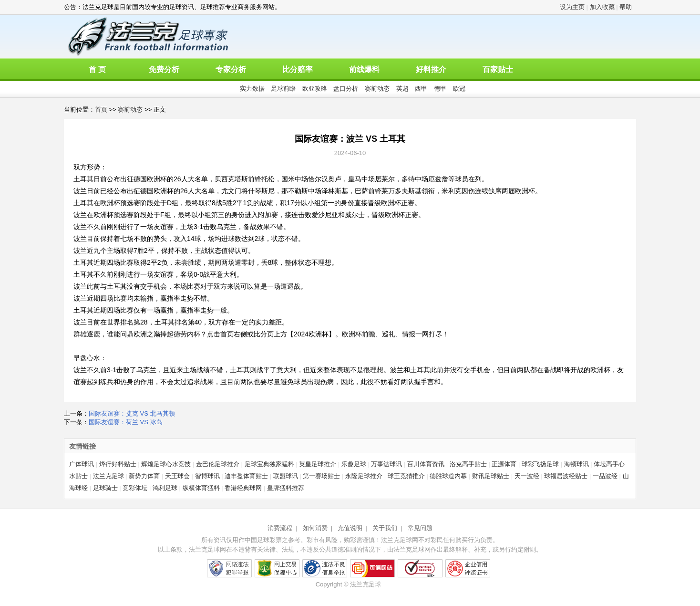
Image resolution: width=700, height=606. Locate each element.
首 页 (97, 69)
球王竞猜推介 (406, 476)
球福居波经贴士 (566, 476)
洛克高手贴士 (468, 464)
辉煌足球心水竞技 (166, 464)
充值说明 (350, 528)
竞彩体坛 (135, 488)
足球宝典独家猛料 (269, 464)
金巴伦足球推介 (218, 464)
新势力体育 (144, 476)
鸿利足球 (165, 488)
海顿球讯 (576, 464)
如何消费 (315, 528)
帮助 (626, 7)
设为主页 (572, 7)
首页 (101, 110)
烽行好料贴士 (118, 464)
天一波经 (527, 476)
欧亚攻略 (315, 89)
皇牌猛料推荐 (286, 488)
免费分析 (164, 69)
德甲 (440, 89)
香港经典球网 (243, 488)
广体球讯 (82, 464)
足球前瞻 (283, 89)
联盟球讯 (286, 476)
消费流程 (280, 528)
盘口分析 (346, 89)
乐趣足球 (354, 464)
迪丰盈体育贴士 (246, 476)
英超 (402, 89)
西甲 (421, 89)
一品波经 (605, 476)
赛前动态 (377, 89)
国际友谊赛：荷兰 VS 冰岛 (126, 422)
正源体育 (504, 464)
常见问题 (420, 528)
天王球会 (177, 476)
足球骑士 (105, 488)
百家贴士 (498, 69)
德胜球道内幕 (448, 476)
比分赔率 (298, 69)
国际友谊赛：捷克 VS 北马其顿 (132, 413)
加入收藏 (602, 7)
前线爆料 (364, 69)
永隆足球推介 (364, 476)
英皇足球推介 (318, 464)
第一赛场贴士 (321, 476)
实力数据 (252, 89)
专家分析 (231, 69)
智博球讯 (207, 476)
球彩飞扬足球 (540, 464)
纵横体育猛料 (201, 488)
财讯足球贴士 (491, 476)
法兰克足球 (108, 476)
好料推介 (431, 69)
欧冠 (459, 89)
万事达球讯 (386, 464)
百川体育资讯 (426, 464)
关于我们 (385, 528)
